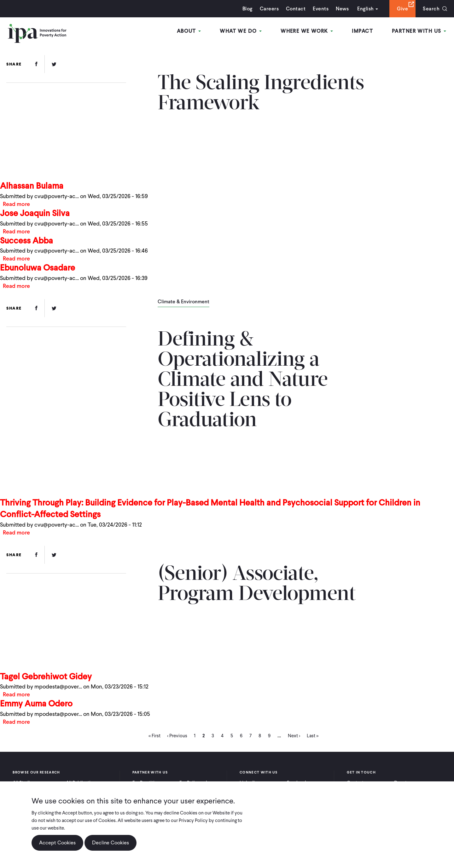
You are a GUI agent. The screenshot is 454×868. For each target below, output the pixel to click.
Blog (247, 9)
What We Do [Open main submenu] (241, 31)
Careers (269, 9)
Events (321, 9)
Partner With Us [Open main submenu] (419, 31)
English (365, 9)
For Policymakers (197, 783)
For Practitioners (149, 783)
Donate (402, 783)
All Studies (24, 783)
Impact (362, 31)
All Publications (82, 783)
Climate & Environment (183, 302)
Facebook (297, 783)
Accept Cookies (57, 848)
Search (431, 9)
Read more (16, 204)
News (342, 9)
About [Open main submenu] (189, 31)
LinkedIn (248, 783)
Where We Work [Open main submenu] (307, 31)
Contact (296, 9)
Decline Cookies (111, 848)
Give (402, 9)
